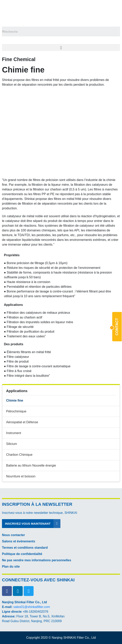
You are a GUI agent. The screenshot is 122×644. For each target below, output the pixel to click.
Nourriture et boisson (21, 476)
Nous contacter (13, 535)
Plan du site (11, 567)
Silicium (12, 444)
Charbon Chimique (19, 455)
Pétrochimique (16, 411)
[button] (61, 48)
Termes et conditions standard (25, 548)
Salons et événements (19, 541)
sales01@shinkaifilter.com (32, 607)
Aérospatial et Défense (22, 422)
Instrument (14, 433)
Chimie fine (15, 400)
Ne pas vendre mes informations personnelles (37, 560)
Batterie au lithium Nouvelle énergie (31, 465)
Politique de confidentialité (22, 554)
